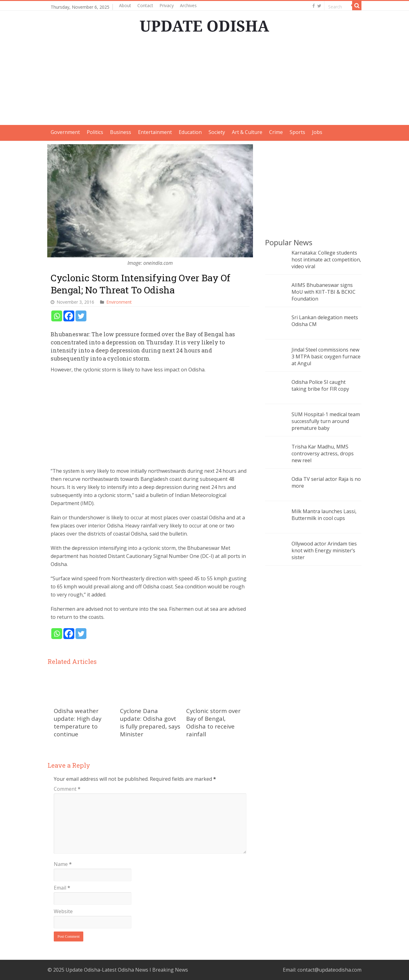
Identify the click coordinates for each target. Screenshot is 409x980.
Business (121, 132)
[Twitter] (81, 316)
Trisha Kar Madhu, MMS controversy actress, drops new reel (323, 453)
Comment (67, 789)
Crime (276, 132)
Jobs (317, 132)
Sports (297, 132)
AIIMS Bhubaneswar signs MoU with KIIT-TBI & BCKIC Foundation (324, 292)
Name (63, 864)
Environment (119, 302)
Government (65, 132)
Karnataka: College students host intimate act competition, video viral (326, 260)
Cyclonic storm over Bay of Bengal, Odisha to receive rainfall (213, 722)
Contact (145, 5)
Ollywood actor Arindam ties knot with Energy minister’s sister (324, 550)
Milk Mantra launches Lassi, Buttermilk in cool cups (324, 515)
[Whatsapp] (57, 316)
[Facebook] (69, 316)
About (125, 5)
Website (63, 911)
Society (217, 132)
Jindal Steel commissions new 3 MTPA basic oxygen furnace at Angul (326, 357)
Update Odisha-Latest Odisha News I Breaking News (127, 970)
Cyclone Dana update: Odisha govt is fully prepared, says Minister (150, 722)
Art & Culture (247, 132)
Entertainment (155, 132)
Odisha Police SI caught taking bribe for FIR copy (320, 385)
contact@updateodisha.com (329, 970)
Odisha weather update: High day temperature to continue (78, 722)
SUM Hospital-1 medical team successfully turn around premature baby (326, 421)
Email (62, 888)
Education (190, 132)
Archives (188, 5)
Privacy (167, 5)
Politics (95, 132)
